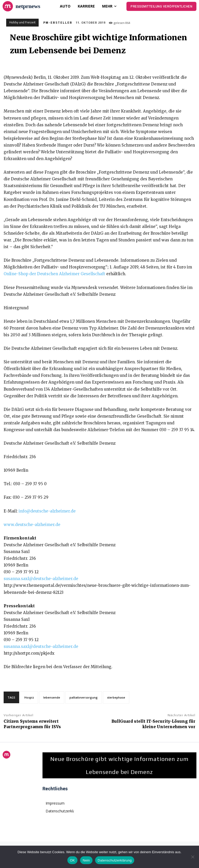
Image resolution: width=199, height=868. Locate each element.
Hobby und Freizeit (22, 23)
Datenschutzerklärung (115, 860)
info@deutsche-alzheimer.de (47, 511)
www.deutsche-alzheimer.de (32, 525)
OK (72, 860)
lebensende (52, 697)
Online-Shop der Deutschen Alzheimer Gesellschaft (54, 274)
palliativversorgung (84, 697)
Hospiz (29, 697)
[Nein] (193, 857)
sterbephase (116, 697)
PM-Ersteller (58, 23)
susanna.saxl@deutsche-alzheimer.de (41, 579)
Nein (86, 860)
